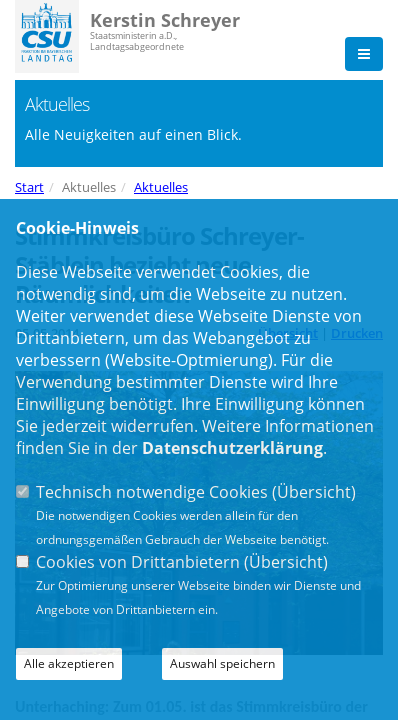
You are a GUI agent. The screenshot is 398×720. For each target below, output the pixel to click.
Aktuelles (161, 187)
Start (29, 187)
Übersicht (314, 492)
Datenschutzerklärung (232, 448)
